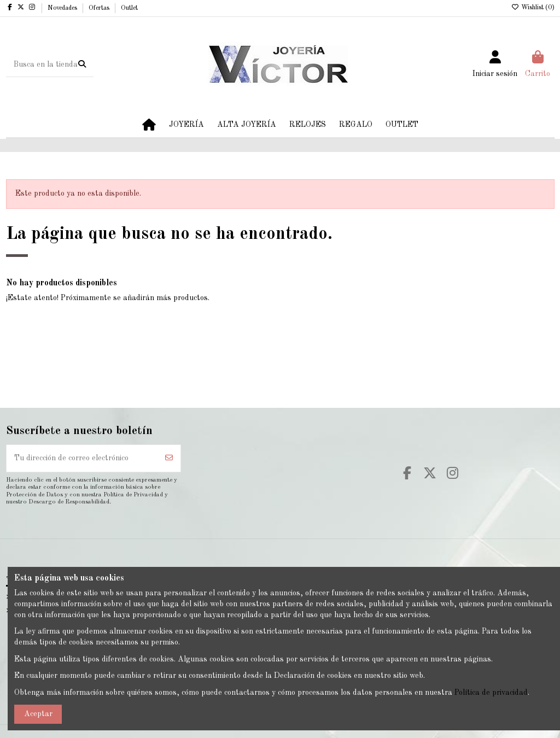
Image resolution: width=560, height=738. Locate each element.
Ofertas (100, 8)
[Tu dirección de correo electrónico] (82, 458)
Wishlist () (533, 8)
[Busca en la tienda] (82, 65)
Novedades (63, 8)
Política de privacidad (491, 693)
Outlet (129, 8)
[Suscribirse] (169, 458)
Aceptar (38, 714)
